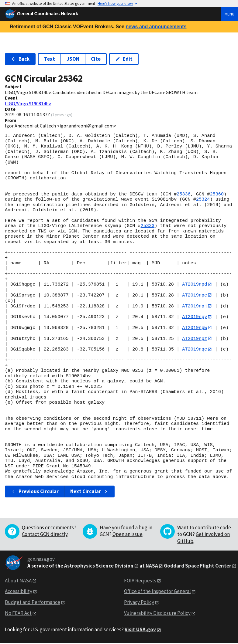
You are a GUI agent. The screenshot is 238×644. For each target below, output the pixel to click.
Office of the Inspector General (157, 592)
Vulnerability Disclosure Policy (157, 614)
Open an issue (128, 535)
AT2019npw (195, 328)
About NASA (18, 581)
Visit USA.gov (140, 630)
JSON (73, 59)
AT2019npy (195, 317)
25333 (148, 226)
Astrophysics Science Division (99, 567)
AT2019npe (195, 295)
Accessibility (19, 592)
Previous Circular (35, 492)
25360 (217, 194)
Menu (229, 14)
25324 (203, 199)
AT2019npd (195, 284)
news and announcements (156, 27)
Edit (124, 59)
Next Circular (89, 492)
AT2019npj (195, 306)
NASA (152, 567)
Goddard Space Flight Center (198, 567)
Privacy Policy (139, 603)
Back (20, 59)
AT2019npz (195, 339)
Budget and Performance (33, 603)
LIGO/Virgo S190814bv (28, 103)
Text (50, 59)
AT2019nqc (195, 350)
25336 (184, 194)
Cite (96, 59)
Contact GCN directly (45, 535)
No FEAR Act (18, 614)
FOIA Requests (140, 581)
